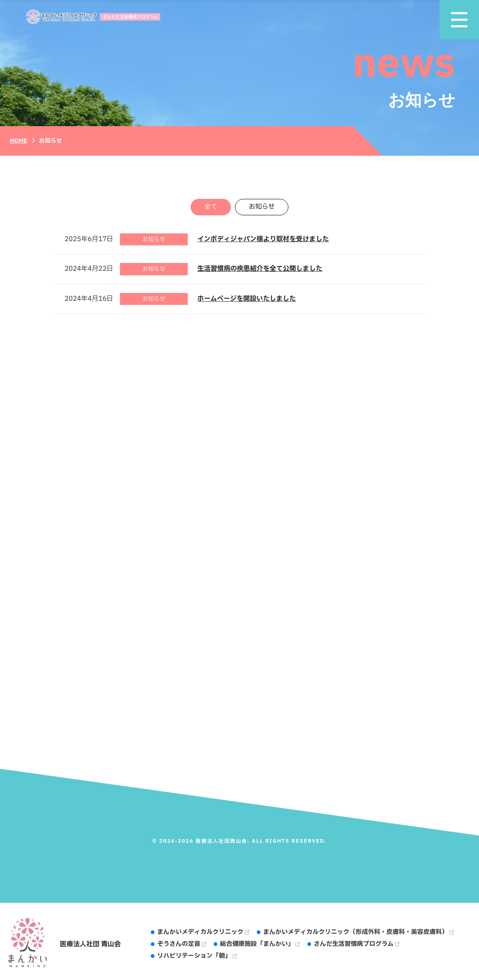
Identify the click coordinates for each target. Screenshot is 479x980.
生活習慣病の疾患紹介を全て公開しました (260, 269)
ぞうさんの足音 (182, 944)
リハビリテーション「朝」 (197, 956)
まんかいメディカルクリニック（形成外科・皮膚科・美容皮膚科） (359, 932)
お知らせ (262, 207)
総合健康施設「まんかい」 (260, 944)
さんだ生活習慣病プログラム (357, 944)
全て (211, 207)
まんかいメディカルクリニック (203, 932)
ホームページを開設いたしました (247, 299)
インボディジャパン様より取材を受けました (263, 239)
